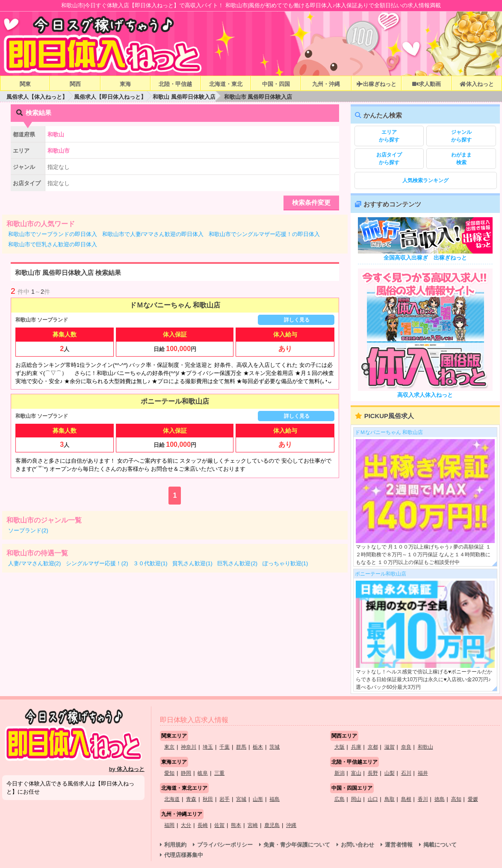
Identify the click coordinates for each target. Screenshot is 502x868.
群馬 (241, 747)
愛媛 (473, 799)
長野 (373, 773)
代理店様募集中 (184, 855)
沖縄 (291, 825)
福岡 (169, 825)
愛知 (169, 773)
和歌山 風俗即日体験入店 (184, 97)
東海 (125, 84)
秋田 (208, 799)
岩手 (224, 799)
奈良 (406, 747)
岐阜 (203, 773)
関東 (25, 84)
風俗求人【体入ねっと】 (37, 97)
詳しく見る (297, 320)
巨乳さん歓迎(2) (237, 563)
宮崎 (253, 825)
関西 (75, 84)
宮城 (241, 799)
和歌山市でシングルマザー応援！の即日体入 (264, 234)
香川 (423, 799)
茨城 (275, 747)
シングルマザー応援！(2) (97, 563)
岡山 (356, 799)
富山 (356, 773)
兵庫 (356, 747)
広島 (340, 799)
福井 (423, 773)
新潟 (340, 773)
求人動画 (426, 84)
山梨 (390, 773)
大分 (186, 825)
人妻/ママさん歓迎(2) (34, 563)
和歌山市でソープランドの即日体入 (53, 234)
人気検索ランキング (425, 180)
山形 (258, 799)
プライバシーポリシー (225, 845)
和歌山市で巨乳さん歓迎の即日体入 (53, 244)
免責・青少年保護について (297, 845)
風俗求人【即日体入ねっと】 (110, 97)
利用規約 (175, 845)
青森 (191, 799)
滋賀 (390, 747)
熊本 (236, 825)
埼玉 (208, 747)
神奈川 (189, 747)
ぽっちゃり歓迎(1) (285, 563)
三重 (219, 773)
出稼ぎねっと (376, 84)
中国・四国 (276, 84)
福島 (275, 799)
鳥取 (390, 799)
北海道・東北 (226, 84)
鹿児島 (272, 825)
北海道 (172, 799)
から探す (389, 136)
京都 (373, 747)
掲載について (440, 845)
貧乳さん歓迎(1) (192, 563)
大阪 (340, 747)
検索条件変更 (311, 202)
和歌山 (425, 747)
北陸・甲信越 (175, 84)
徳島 (440, 799)
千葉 (224, 747)
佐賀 (219, 825)
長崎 (203, 825)
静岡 (186, 773)
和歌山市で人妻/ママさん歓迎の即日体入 (153, 234)
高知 (456, 799)
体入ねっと (477, 84)
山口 (373, 799)
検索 (461, 158)
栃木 (258, 747)
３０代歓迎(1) (150, 563)
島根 (406, 799)
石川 (406, 773)
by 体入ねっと (127, 769)
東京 (169, 747)
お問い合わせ (357, 845)
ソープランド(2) (28, 530)
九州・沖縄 (326, 84)
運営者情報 (399, 845)
